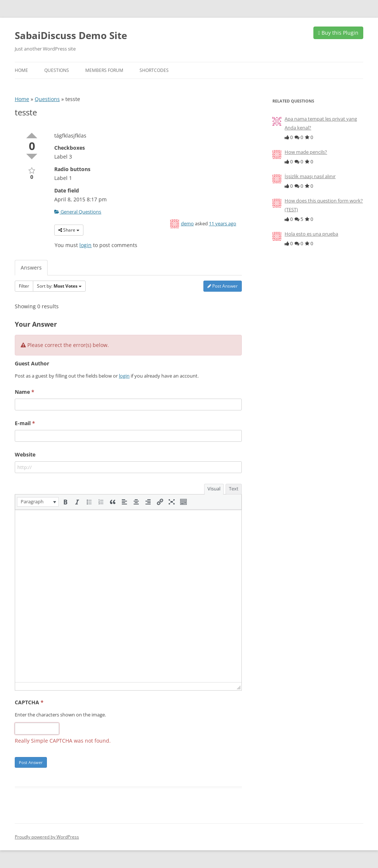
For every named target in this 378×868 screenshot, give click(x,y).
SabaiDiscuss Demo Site (71, 35)
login (85, 245)
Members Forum (104, 70)
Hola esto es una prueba (311, 234)
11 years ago (223, 223)
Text (234, 489)
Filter (24, 286)
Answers (31, 268)
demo (187, 223)
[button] (38, 502)
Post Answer (223, 286)
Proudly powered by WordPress (47, 837)
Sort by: (59, 286)
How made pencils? (306, 152)
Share (69, 230)
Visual (214, 489)
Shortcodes (154, 70)
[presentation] (38, 502)
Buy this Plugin (338, 33)
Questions (57, 70)
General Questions (78, 212)
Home (21, 70)
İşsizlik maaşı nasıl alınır (310, 176)
